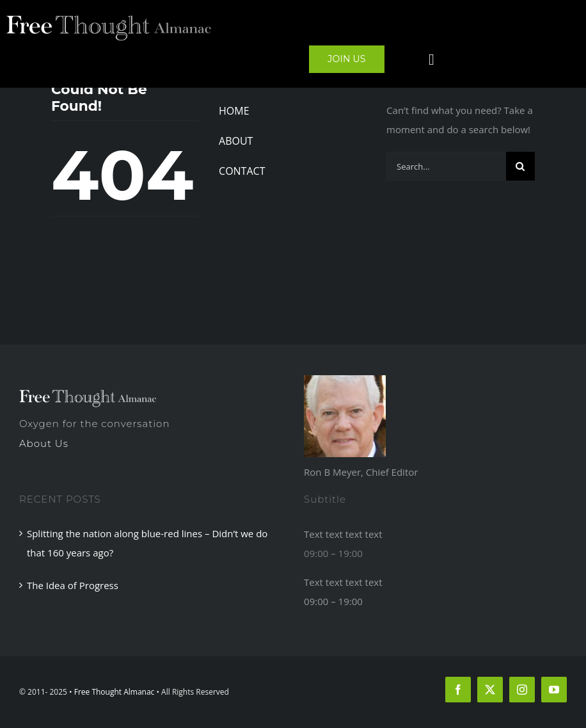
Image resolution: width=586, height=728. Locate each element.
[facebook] (458, 690)
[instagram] (522, 690)
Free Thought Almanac (115, 692)
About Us (44, 443)
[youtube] (554, 690)
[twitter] (490, 690)
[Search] (520, 166)
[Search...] (446, 166)
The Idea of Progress (73, 585)
